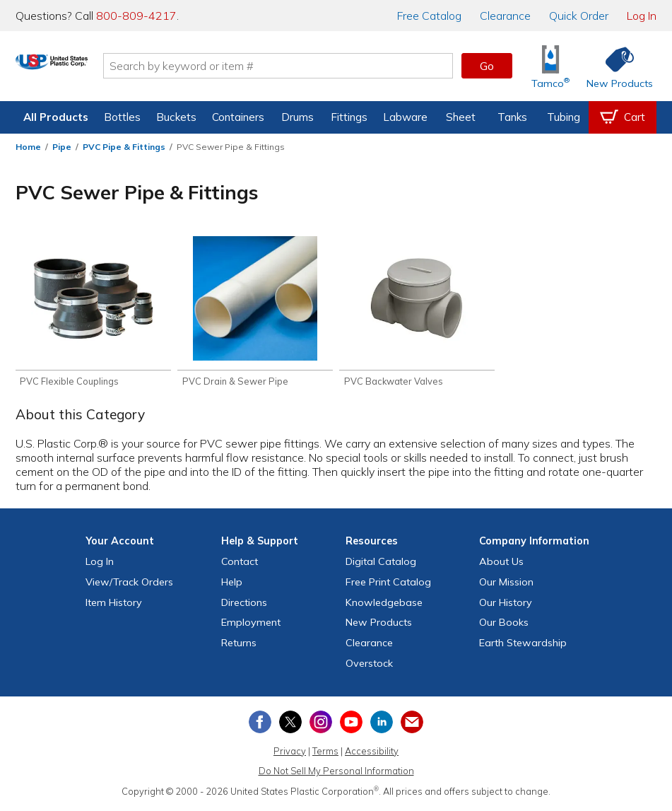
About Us (501, 564)
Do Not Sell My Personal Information (336, 774)
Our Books (504, 625)
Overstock (369, 665)
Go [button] (487, 66)
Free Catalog (388, 584)
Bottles (122, 117)
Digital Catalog (381, 564)
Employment (251, 625)
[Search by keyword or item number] (325, 66)
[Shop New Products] (615, 66)
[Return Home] (99, 69)
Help (232, 584)
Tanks (512, 117)
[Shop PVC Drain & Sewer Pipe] (255, 313)
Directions (244, 605)
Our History (506, 605)
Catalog (429, 16)
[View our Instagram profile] (321, 724)
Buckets (176, 117)
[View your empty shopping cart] (623, 117)
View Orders (129, 584)
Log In (642, 16)
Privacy (290, 753)
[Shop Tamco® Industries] (550, 66)
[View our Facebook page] (260, 724)
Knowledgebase (384, 605)
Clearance (505, 16)
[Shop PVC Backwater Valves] (417, 313)
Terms (325, 753)
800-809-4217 (136, 16)
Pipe (62, 147)
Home (28, 147)
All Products (56, 117)
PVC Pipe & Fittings (124, 147)
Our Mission (506, 584)
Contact (240, 564)
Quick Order (579, 16)
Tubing (564, 117)
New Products (379, 625)
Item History (114, 605)
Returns (239, 646)
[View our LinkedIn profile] (382, 724)
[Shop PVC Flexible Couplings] (93, 313)
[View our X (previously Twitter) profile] (290, 724)
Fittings (349, 117)
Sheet (461, 117)
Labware (405, 117)
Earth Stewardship (523, 646)
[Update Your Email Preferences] (412, 724)
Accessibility (372, 753)
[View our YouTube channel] (351, 724)
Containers (238, 117)
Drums (297, 117)
